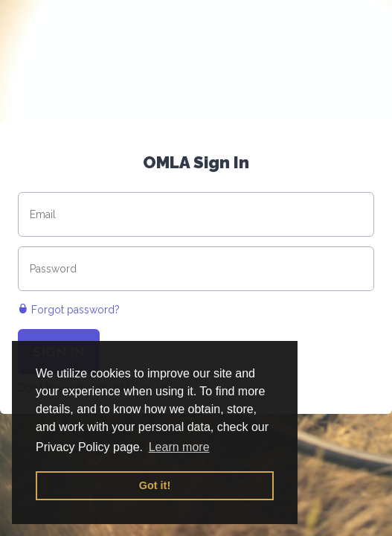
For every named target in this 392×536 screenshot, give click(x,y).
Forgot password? (69, 310)
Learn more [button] (179, 447)
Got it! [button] (155, 485)
